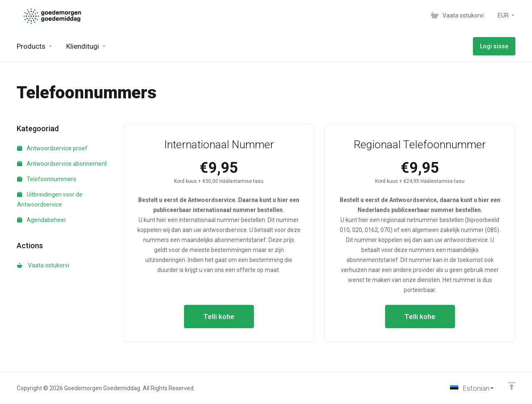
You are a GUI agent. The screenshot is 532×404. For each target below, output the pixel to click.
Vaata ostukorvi (43, 265)
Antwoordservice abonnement (62, 164)
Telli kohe (219, 317)
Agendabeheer (42, 220)
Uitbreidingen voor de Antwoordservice (50, 200)
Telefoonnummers (47, 179)
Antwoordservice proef (52, 148)
